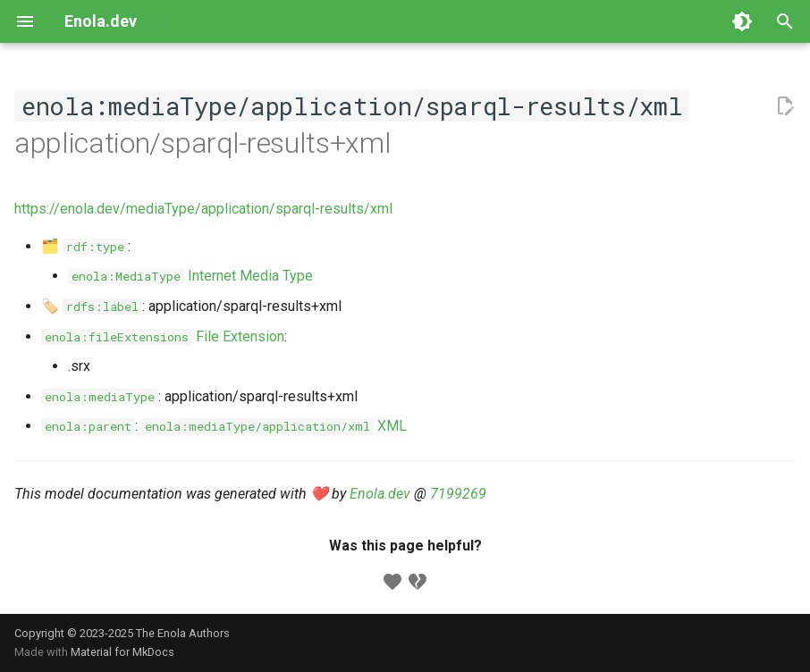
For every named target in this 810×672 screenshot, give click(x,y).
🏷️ (92, 306)
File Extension (163, 336)
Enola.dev (380, 494)
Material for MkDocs (122, 652)
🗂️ (84, 246)
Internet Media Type (190, 276)
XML (274, 426)
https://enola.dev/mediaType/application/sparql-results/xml (203, 209)
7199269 (458, 494)
